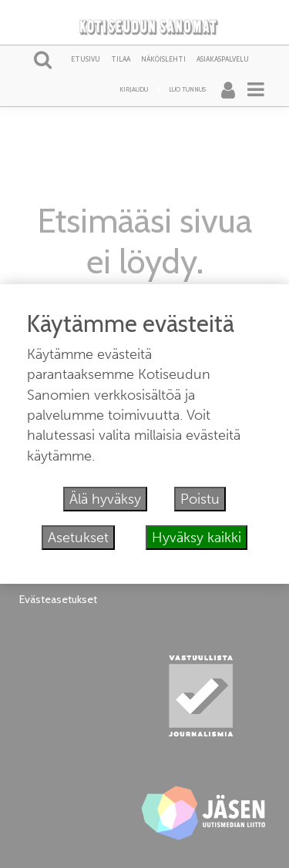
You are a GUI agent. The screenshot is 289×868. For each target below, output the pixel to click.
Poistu (200, 499)
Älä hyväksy (105, 499)
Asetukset (78, 538)
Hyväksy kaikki (197, 538)
